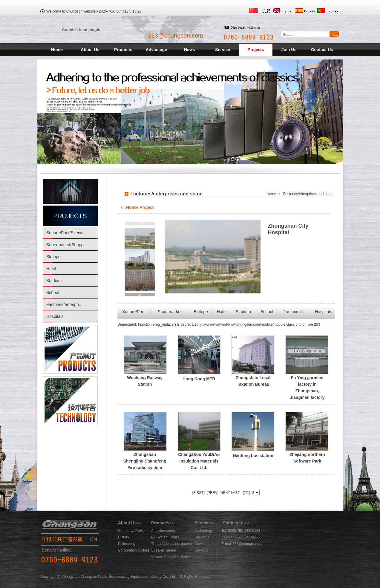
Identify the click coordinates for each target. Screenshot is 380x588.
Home (57, 50)
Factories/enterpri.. (64, 304)
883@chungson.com (176, 36)
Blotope (53, 257)
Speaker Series (163, 550)
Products (123, 50)
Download (202, 544)
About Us (90, 50)
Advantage (157, 50)
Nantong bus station (253, 456)
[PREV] (212, 493)
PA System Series (165, 537)
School (53, 293)
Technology (204, 531)
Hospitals (55, 316)
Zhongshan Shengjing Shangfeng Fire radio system (145, 461)
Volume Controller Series (171, 557)
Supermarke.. (170, 312)
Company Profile (131, 531)
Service (223, 50)
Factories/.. (294, 312)
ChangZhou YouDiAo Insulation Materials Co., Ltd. (199, 461)
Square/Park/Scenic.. (66, 233)
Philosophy (127, 544)
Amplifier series (163, 531)
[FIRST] (199, 493)
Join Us (289, 50)
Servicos (201, 550)
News (190, 50)
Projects (256, 50)
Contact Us (322, 50)
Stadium (54, 281)
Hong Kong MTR (199, 379)
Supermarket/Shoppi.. (66, 245)
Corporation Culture (134, 550)
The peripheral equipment (172, 544)
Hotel (51, 269)
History (124, 537)
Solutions (202, 537)
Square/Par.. (134, 312)
